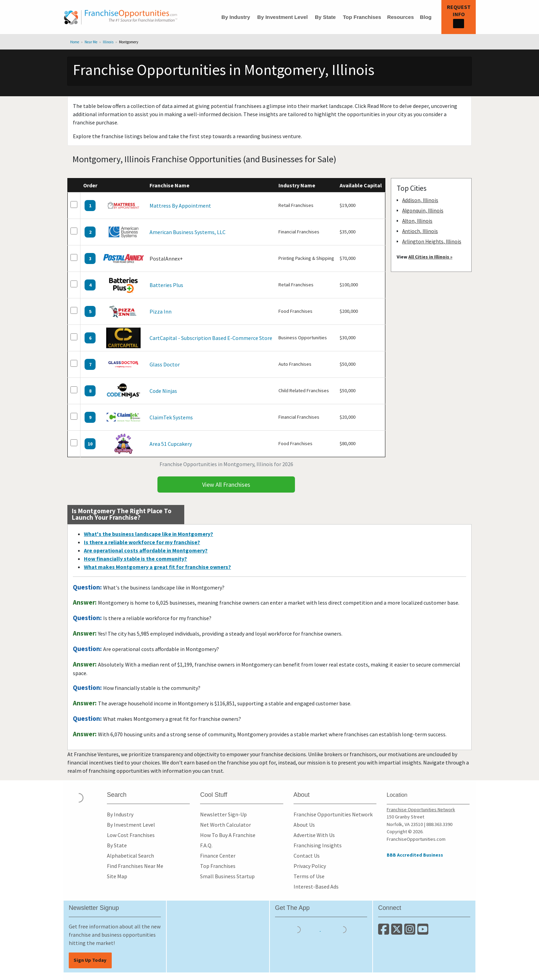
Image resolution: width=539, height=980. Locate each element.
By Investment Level (282, 17)
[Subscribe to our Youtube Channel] (423, 932)
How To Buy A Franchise (228, 835)
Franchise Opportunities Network (333, 814)
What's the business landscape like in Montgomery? (148, 534)
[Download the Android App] (343, 929)
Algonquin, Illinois (423, 211)
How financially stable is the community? (135, 559)
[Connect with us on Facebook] (385, 932)
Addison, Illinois (420, 200)
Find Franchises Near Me (135, 866)
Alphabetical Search (130, 856)
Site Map (117, 876)
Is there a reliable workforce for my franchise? (142, 542)
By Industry (236, 17)
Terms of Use (309, 876)
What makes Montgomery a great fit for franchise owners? (157, 567)
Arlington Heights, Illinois (432, 241)
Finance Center (218, 856)
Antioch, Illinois (420, 231)
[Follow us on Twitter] (398, 932)
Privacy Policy (310, 866)
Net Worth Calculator (225, 825)
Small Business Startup (227, 876)
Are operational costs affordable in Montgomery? (146, 550)
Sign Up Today (90, 960)
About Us (304, 825)
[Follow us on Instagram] (411, 932)
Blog (426, 17)
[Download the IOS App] (298, 929)
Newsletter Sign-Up (223, 814)
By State (325, 17)
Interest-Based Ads (316, 887)
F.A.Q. (206, 845)
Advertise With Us (314, 835)
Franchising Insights (318, 845)
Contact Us (307, 856)
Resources (400, 17)
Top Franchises (362, 17)
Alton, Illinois (417, 221)
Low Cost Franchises (131, 835)
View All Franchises (226, 485)
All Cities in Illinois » (430, 257)
